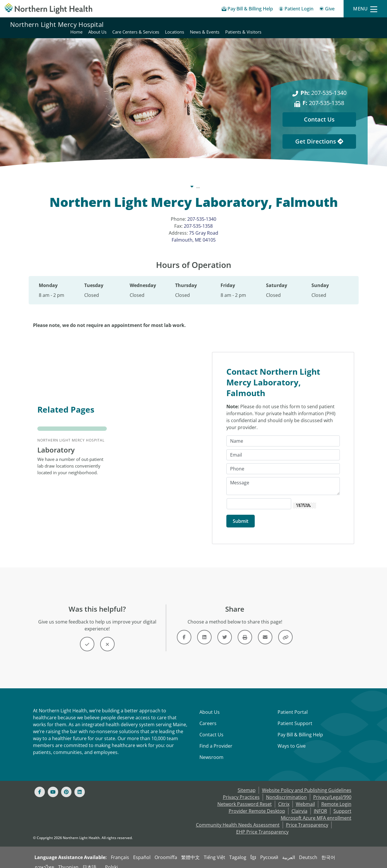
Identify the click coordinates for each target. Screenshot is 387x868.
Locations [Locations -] (248, 179)
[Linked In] (80, 785)
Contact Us (211, 728)
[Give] (327, 10)
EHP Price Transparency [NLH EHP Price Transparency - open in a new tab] (262, 825)
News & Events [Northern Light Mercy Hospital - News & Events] (320, 24)
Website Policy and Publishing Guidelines (307, 784)
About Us (210, 705)
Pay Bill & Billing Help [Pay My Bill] (300, 728)
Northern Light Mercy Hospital (57, 24)
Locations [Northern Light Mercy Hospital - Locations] (290, 24)
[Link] (184, 630)
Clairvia (299, 804)
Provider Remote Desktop (257, 804)
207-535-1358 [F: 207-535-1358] (323, 96)
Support (342, 804)
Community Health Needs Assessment (238, 818)
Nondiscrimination (286, 790)
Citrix (284, 797)
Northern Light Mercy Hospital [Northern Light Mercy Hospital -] (197, 179)
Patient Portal (293, 705)
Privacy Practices (241, 790)
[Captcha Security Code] (259, 497)
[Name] (283, 434)
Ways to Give (292, 739)
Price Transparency (307, 818)
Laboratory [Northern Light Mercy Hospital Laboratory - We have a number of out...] (56, 443)
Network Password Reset (245, 797)
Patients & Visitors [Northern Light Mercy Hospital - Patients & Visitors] (358, 24)
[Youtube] (53, 785)
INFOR (320, 804)
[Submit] (241, 514)
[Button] (87, 637)
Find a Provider (216, 739)
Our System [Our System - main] (144, 179)
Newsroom (211, 751)
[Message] (283, 479)
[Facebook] (40, 785)
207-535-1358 (198, 219)
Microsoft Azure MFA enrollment (316, 811)
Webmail (305, 797)
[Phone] (283, 462)
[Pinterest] (66, 785)
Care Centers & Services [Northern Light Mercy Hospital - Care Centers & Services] (251, 24)
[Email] (283, 448)
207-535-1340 (202, 212)
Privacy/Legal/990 (332, 790)
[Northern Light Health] (48, 9)
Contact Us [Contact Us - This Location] (319, 112)
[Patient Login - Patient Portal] (296, 10)
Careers (208, 717)
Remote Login (336, 797)
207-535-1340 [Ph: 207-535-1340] (323, 86)
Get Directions (319, 134)
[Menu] (365, 9)
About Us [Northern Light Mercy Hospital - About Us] (213, 24)
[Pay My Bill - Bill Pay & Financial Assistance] (247, 10)
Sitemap (247, 784)
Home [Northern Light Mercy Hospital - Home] (192, 24)
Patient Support (295, 717)
